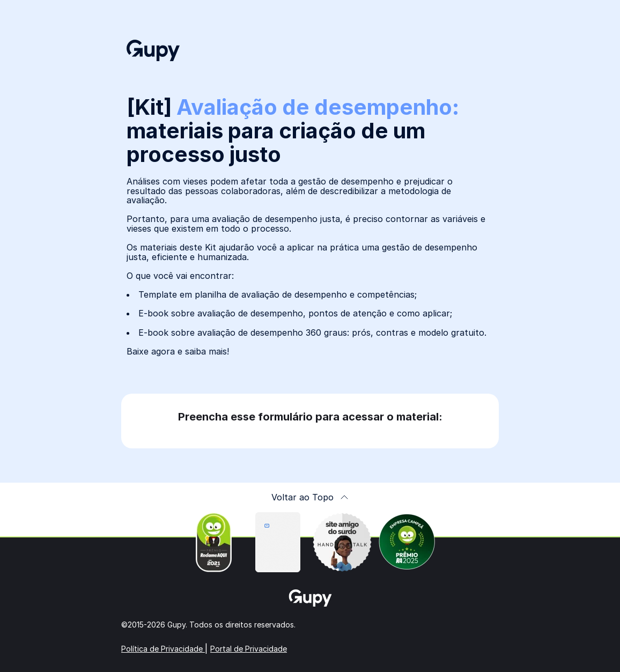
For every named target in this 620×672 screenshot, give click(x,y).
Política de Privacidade (163, 649)
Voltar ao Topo (310, 497)
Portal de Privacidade (249, 649)
